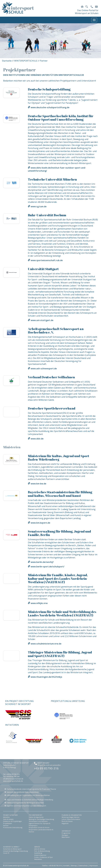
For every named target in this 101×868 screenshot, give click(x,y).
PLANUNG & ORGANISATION (72, 815)
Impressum (94, 866)
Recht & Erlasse (67, 821)
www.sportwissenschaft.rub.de (47, 260)
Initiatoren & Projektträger (13, 821)
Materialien (66, 837)
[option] (50, 41)
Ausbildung (38, 853)
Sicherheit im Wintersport (12, 849)
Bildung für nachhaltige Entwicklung (41, 819)
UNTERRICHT (66, 831)
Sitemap (74, 866)
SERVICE (37, 847)
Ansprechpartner (40, 855)
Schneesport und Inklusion (38, 821)
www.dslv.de (37, 439)
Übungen (65, 835)
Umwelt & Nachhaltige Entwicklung (15, 851)
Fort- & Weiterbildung (42, 851)
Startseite (7, 61)
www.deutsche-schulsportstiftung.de (50, 107)
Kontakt (66, 866)
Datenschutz (83, 866)
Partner (6, 825)
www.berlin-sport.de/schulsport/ (47, 567)
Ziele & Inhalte (8, 819)
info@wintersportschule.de (13, 779)
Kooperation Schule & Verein (39, 827)
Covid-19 (6, 853)
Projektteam (8, 823)
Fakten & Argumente (36, 817)
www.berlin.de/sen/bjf (42, 562)
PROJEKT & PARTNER (10, 815)
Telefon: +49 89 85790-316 (52, 866)
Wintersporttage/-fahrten (71, 817)
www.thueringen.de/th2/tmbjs (46, 677)
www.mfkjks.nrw (39, 603)
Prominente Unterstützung (13, 827)
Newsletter (38, 859)
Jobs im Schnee (40, 849)
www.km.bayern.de (40, 523)
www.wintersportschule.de (13, 781)
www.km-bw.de (38, 484)
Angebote (65, 823)
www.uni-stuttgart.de (42, 320)
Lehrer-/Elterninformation (71, 819)
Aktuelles (6, 817)
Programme (66, 833)
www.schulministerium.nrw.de (46, 644)
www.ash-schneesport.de (44, 369)
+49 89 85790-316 (46, 768)
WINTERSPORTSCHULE (26, 61)
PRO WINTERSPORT (36, 815)
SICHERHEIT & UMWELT (11, 847)
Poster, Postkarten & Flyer (44, 857)
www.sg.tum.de (39, 206)
